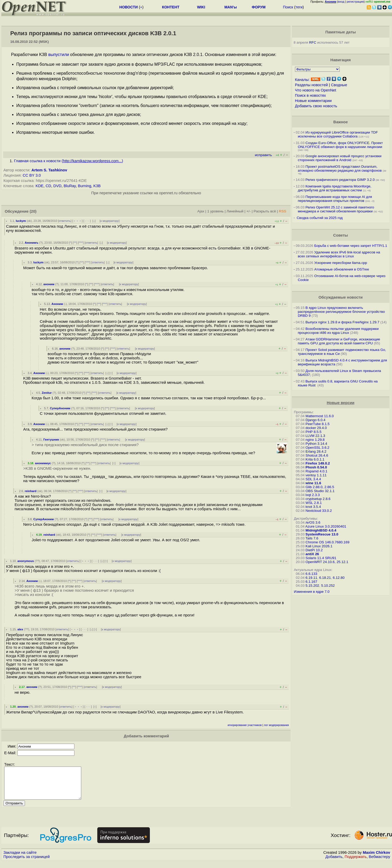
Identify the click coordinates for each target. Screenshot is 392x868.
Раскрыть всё (265, 211)
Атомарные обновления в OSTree (342, 269)
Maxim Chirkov (376, 859)
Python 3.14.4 (316, 444)
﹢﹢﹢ (77, 221)
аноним (49, 284)
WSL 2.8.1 (314, 503)
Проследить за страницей (27, 863)
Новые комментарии (313, 101)
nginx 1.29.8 (315, 440)
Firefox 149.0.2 (318, 463)
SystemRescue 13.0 (322, 534)
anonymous (26, 561)
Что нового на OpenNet (316, 90)
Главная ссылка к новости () (68, 161)
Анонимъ (32, 243)
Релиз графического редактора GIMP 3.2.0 (341, 180)
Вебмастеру (380, 863)
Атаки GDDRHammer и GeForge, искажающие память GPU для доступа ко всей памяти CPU (339, 341)
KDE (39, 186)
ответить (65, 221)
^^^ (81, 243)
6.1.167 (311, 582)
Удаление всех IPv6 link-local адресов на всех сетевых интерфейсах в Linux (339, 254)
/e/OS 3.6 (313, 522)
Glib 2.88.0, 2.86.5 (320, 487)
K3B (97, 186)
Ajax (201, 211)
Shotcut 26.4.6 (317, 455)
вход (341, 2)
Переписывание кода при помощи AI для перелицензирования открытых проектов (335, 199)
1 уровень (215, 211)
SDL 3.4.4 (313, 479)
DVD (57, 186)
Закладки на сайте (20, 859)
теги (299, 7)
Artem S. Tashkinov (49, 170)
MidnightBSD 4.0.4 (321, 530)
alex (20, 629)
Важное (341, 122)
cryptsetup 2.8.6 (318, 499)
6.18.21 (325, 578)
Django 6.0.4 (315, 420)
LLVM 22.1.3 (315, 436)
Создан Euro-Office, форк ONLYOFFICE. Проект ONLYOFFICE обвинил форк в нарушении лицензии (340, 145)
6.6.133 (311, 574)
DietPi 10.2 (314, 550)
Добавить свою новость (316, 106)
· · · (87, 221)
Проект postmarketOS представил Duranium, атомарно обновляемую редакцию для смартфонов (340, 169)
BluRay (70, 186)
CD (49, 186)
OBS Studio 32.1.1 (320, 491)
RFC (312, 42)
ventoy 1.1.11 (316, 475)
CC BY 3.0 (32, 175)
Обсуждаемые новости (340, 297)
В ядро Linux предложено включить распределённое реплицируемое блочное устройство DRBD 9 (341, 312)
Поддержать (356, 863)
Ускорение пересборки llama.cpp (341, 263)
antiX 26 (312, 554)
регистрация (355, 2)
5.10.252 (328, 586)
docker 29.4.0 (316, 428)
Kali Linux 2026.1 (319, 546)
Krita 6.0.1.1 (315, 459)
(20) (33, 211)
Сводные (339, 85)
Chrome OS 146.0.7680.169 (327, 542)
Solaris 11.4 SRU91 (321, 558)
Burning (85, 186)
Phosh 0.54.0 (316, 467)
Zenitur (47, 393)
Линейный (235, 211)
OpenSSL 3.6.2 (317, 448)
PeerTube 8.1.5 (317, 424)
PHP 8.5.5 (314, 432)
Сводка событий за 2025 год (320, 218)
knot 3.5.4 (313, 507)
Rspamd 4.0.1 (316, 471)
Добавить (334, 863)
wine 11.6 (313, 483)
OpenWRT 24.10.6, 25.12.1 (327, 562)
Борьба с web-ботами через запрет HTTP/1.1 (351, 246)
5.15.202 (312, 586)
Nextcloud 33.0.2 (319, 511)
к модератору (110, 221)
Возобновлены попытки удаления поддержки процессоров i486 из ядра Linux (338, 331)
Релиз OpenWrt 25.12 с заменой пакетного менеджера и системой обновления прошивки (336, 209)
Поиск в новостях (310, 95)
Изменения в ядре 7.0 (312, 592)
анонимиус (43, 463)
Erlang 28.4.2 (316, 451)
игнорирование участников (245, 725)
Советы (340, 235)
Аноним (57, 304)
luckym (21, 221)
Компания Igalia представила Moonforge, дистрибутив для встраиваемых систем (335, 188)
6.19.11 (311, 578)
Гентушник (51, 440)
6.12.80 (339, 578)
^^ (75, 243)
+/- (248, 211)
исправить (263, 155)
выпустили (58, 55)
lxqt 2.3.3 (313, 495)
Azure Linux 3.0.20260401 (326, 526)
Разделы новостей (311, 85)
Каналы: (302, 80)
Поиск (288, 7)
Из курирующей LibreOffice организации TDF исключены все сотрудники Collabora (338, 134)
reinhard (31, 491)
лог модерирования (276, 725)
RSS (283, 211)
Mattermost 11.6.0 (320, 416)
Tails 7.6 (312, 538)
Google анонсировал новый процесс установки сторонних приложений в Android (340, 158)
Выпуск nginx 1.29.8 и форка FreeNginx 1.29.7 (342, 322)
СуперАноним (60, 408)
